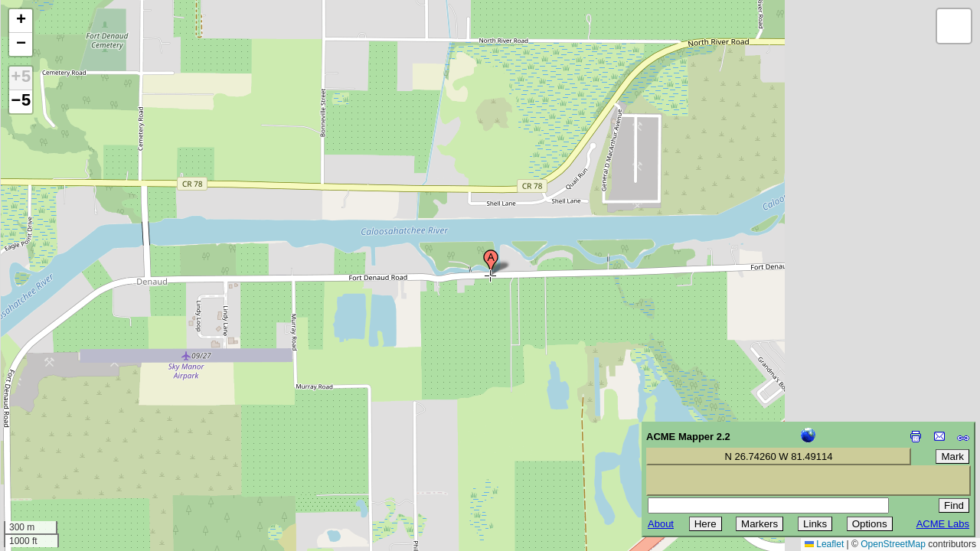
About (661, 524)
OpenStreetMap (893, 544)
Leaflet (824, 544)
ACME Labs (943, 524)
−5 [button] (21, 102)
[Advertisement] (81, 442)
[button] (491, 262)
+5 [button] (21, 78)
